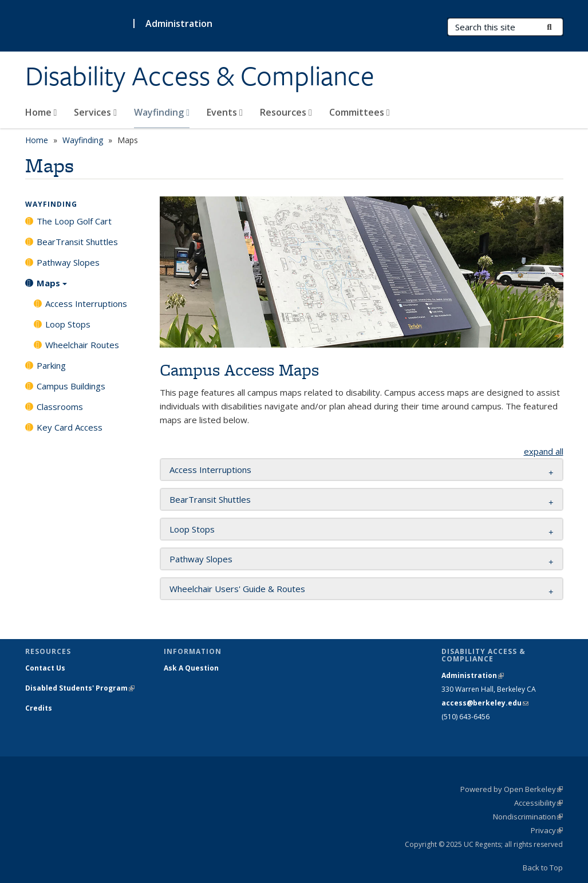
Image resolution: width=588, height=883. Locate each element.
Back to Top (543, 868)
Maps (52, 287)
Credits (39, 708)
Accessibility (538, 803)
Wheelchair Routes (82, 345)
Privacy (547, 830)
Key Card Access (70, 427)
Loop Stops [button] (192, 529)
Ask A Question (191, 668)
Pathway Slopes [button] (201, 559)
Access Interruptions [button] (210, 470)
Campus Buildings (71, 386)
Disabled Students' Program (80, 688)
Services (95, 112)
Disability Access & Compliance (200, 76)
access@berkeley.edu (485, 703)
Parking (51, 365)
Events (225, 112)
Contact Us (45, 668)
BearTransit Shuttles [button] (210, 499)
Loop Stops (68, 324)
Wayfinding (162, 112)
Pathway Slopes (68, 262)
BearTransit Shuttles (77, 242)
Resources (286, 112)
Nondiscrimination (528, 817)
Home (41, 112)
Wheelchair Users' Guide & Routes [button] (237, 589)
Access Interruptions (86, 303)
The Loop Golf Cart (74, 221)
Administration (179, 23)
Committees (360, 112)
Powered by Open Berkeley (512, 789)
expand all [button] (544, 451)
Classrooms (60, 407)
